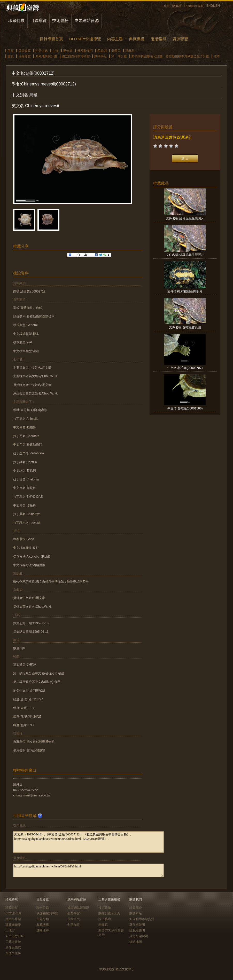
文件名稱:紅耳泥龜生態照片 (185, 218)
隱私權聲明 (137, 930)
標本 (217, 56)
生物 (56, 51)
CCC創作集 (13, 913)
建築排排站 (13, 919)
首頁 (166, 6)
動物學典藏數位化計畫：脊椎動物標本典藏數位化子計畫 (170, 56)
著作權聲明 (137, 925)
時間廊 (103, 925)
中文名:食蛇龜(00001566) (185, 408)
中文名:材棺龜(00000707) (185, 368)
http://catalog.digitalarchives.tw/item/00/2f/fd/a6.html (88, 870)
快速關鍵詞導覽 (47, 913)
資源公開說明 (139, 936)
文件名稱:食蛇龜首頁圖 (185, 327)
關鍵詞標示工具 (109, 913)
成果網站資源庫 (78, 908)
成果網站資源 (87, 21)
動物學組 (100, 56)
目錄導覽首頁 (51, 39)
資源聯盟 (180, 39)
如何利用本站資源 (142, 919)
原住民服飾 (13, 953)
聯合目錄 (43, 908)
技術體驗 (60, 21)
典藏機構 (137, 39)
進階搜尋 (159, 39)
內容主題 (115, 39)
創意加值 (74, 925)
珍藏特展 (17, 21)
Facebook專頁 (194, 6)
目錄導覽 (38, 21)
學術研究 (74, 919)
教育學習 (74, 913)
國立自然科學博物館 (76, 56)
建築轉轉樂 (13, 925)
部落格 (177, 6)
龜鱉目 (116, 51)
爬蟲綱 (102, 51)
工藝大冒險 (13, 942)
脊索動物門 (85, 51)
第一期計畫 (119, 56)
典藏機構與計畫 (46, 56)
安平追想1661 (15, 936)
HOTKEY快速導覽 (85, 39)
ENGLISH (213, 6)
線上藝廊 (105, 919)
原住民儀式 (13, 947)
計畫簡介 (136, 908)
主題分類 (43, 919)
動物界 (68, 51)
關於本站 (136, 913)
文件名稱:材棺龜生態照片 (185, 291)
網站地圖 (136, 942)
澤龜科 (130, 51)
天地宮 (10, 930)
